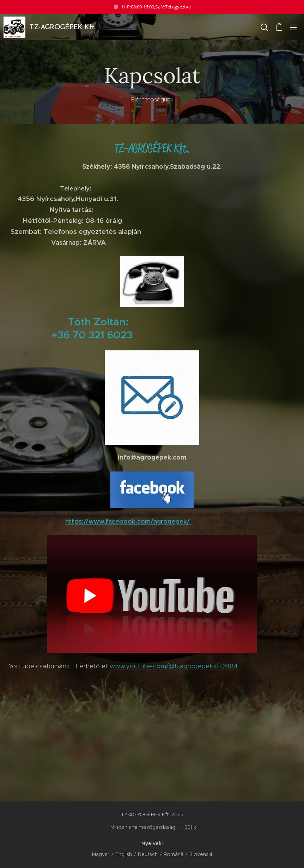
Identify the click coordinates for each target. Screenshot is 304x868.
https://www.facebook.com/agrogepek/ (128, 521)
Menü (293, 27)
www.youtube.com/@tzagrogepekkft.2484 (174, 666)
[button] (264, 27)
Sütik (190, 827)
